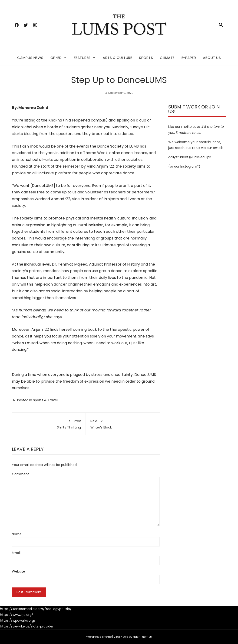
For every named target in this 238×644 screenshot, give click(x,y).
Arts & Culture (117, 58)
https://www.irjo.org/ (17, 615)
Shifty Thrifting (49, 423)
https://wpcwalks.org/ (18, 620)
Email (16, 553)
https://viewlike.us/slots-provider (27, 626)
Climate (167, 58)
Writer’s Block (123, 423)
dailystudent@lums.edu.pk (190, 157)
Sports (146, 58)
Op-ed (56, 58)
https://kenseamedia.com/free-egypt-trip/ (36, 609)
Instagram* (190, 166)
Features (82, 58)
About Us (212, 58)
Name (17, 534)
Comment (20, 474)
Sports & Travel (45, 400)
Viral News (121, 637)
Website (18, 571)
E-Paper (189, 58)
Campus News (30, 58)
